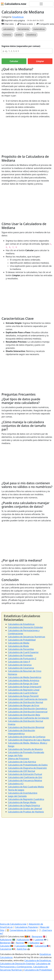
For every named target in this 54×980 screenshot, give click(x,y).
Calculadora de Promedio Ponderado (26, 752)
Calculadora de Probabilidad (22, 640)
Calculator (5, 946)
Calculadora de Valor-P (19, 662)
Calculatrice (41, 946)
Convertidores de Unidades (23, 930)
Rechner (20, 943)
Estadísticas (18, 17)
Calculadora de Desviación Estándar (25, 627)
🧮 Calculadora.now (13, 4)
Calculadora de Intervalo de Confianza (27, 737)
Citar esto (8, 24)
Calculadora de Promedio (20, 655)
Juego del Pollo (15, 755)
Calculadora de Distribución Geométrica (28, 709)
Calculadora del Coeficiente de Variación (28, 699)
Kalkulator (35, 943)
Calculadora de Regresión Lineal (24, 690)
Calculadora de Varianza (20, 665)
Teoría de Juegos (16, 790)
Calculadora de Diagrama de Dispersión (27, 768)
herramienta (23, 29)
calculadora (8, 29)
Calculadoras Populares (26, 927)
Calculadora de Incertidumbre (23, 793)
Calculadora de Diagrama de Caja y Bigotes (29, 740)
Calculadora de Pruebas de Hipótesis (26, 812)
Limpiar (40, 61)
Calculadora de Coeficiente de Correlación (28, 718)
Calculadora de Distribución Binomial (26, 727)
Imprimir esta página (13, 20)
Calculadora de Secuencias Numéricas (27, 637)
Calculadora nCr (16, 784)
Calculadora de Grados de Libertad (25, 809)
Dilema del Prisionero (19, 759)
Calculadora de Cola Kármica (22, 762)
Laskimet (39, 940)
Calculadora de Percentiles (21, 649)
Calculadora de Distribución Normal (25, 702)
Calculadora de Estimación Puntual (25, 774)
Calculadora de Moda (18, 646)
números (7, 35)
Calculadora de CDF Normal (22, 771)
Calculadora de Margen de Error (24, 705)
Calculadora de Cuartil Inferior (23, 693)
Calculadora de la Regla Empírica (24, 805)
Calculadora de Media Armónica (24, 680)
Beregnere (37, 936)
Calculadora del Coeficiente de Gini (25, 777)
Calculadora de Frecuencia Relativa (25, 780)
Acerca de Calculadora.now (13, 924)
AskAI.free (22, 949)
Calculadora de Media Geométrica (25, 677)
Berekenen (5, 943)
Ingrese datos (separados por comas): (21, 46)
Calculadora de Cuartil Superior (23, 652)
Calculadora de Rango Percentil (23, 696)
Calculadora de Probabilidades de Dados (28, 765)
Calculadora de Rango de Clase (23, 684)
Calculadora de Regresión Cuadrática (26, 799)
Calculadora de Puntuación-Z (22, 659)
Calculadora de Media (19, 643)
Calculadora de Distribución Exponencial (28, 712)
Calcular (14, 61)
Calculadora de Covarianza (21, 668)
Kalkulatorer (23, 940)
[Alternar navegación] (41, 4)
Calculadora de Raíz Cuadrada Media (26, 787)
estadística (31, 35)
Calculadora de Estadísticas (21, 624)
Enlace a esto (25, 24)
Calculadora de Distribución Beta (24, 715)
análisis (19, 35)
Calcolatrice (6, 949)
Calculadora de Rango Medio (22, 802)
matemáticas (39, 29)
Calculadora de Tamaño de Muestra (25, 749)
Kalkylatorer (6, 940)
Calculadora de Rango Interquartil (25, 687)
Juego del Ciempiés (17, 796)
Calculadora (21, 946)
